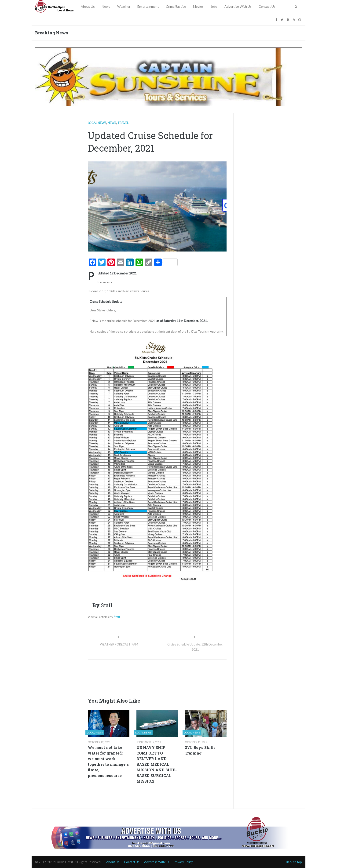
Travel (123, 123)
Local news (97, 123)
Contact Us (267, 6)
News (106, 6)
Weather (124, 6)
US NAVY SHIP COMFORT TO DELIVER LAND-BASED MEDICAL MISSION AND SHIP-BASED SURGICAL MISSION (157, 764)
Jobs (214, 6)
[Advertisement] (173, 677)
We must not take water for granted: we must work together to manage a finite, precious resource (108, 761)
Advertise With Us (238, 6)
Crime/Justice (176, 6)
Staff (117, 617)
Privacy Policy (183, 862)
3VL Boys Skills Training (200, 750)
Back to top (294, 862)
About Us (88, 6)
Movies (198, 6)
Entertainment (148, 6)
